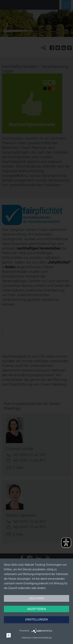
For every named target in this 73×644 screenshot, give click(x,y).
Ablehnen (36, 598)
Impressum (26, 638)
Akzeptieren (36, 609)
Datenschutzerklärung (42, 638)
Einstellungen (36, 620)
